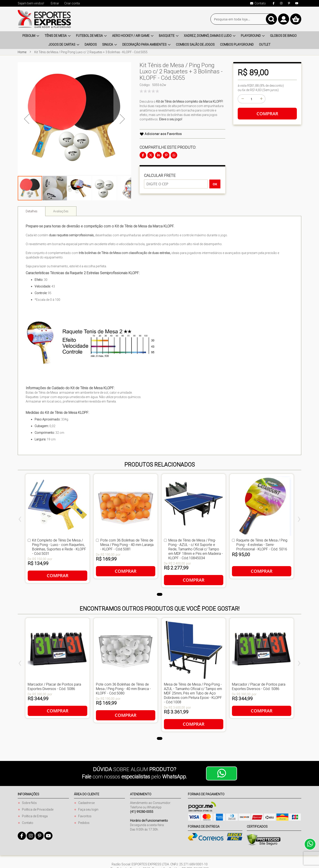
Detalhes (32, 211)
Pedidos (84, 823)
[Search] (271, 19)
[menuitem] (31, 36)
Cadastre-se (86, 803)
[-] (242, 99)
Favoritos (85, 816)
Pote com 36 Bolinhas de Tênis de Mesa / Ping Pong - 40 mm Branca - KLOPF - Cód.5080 (123, 689)
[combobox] (244, 19)
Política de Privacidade (38, 809)
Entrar (55, 3)
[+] (261, 99)
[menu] (159, 40)
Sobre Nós (29, 803)
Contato (28, 823)
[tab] (32, 211)
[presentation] (20, 520)
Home (22, 52)
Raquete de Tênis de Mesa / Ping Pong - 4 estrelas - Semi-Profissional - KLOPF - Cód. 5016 (262, 545)
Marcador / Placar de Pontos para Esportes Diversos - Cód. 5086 (54, 686)
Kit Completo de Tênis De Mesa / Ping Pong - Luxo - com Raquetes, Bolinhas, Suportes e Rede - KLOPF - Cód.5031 (59, 547)
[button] (55, 188)
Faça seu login (88, 809)
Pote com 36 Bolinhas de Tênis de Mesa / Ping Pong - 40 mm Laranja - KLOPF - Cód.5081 (127, 545)
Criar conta (72, 3)
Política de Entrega (35, 816)
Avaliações (61, 211)
